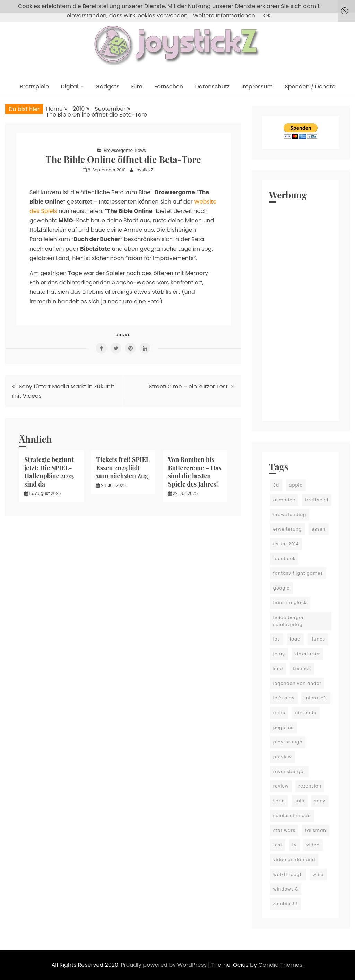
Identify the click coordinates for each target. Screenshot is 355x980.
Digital (70, 87)
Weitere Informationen (224, 15)
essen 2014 (286, 544)
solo (300, 801)
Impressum (257, 87)
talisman (316, 830)
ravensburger (289, 771)
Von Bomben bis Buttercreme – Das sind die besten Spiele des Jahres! (195, 472)
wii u (318, 874)
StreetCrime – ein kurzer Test (188, 386)
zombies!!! (285, 904)
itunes (318, 639)
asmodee (284, 500)
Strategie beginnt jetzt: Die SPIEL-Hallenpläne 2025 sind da (49, 472)
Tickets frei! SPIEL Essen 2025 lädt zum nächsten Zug (123, 468)
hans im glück (290, 603)
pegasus (283, 727)
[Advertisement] (301, 310)
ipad (295, 639)
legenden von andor (297, 683)
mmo (279, 712)
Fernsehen (169, 87)
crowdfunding (290, 514)
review (281, 786)
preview (283, 757)
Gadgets (107, 87)
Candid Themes (280, 965)
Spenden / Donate (310, 87)
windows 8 (286, 889)
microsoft (316, 698)
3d (276, 485)
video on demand (294, 859)
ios (277, 639)
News (140, 150)
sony (320, 801)
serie (279, 801)
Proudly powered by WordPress (165, 965)
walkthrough (288, 874)
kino (278, 668)
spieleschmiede (292, 815)
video (313, 845)
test (278, 845)
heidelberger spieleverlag (289, 621)
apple (296, 485)
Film (137, 87)
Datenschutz (212, 87)
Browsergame (118, 150)
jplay (279, 654)
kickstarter (307, 654)
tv (295, 845)
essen (319, 529)
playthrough (288, 742)
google (282, 588)
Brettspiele (34, 87)
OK (267, 15)
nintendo (306, 712)
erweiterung (288, 529)
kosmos (302, 668)
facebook (284, 558)
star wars (284, 830)
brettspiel (317, 500)
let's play (284, 698)
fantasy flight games (298, 573)
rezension (310, 786)
